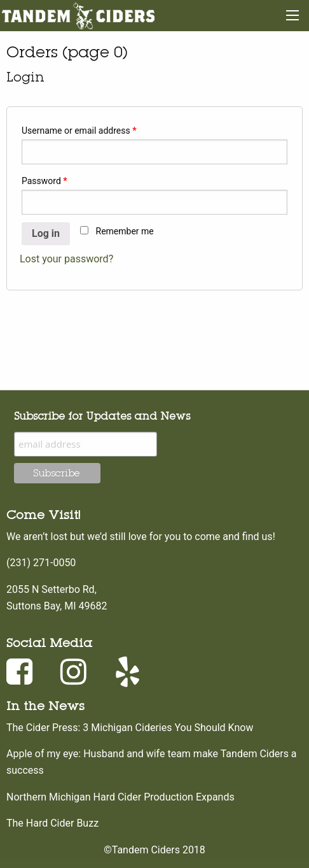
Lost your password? (66, 259)
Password (45, 181)
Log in (46, 233)
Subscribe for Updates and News (102, 416)
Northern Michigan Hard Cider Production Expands (120, 797)
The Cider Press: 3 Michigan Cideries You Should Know (130, 728)
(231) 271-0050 (41, 563)
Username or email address (79, 131)
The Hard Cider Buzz (52, 823)
